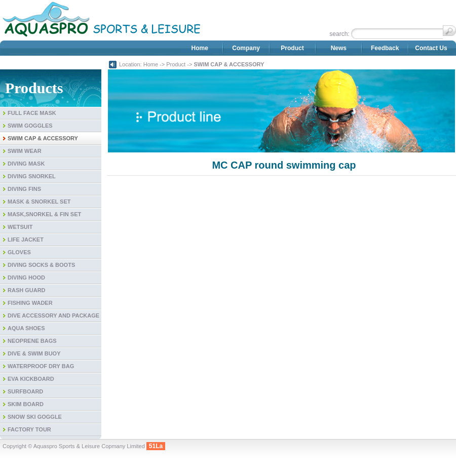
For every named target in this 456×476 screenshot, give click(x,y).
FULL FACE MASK (32, 113)
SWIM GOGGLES (30, 126)
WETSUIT (20, 227)
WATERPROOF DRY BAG (41, 366)
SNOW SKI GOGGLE (35, 417)
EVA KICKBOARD (31, 379)
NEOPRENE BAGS (32, 341)
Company (246, 48)
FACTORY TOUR (29, 429)
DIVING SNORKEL (32, 176)
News (339, 48)
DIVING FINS (24, 189)
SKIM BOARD (26, 404)
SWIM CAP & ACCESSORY (229, 64)
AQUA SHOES (26, 328)
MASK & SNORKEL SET (39, 202)
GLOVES (19, 252)
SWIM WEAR (25, 151)
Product (292, 48)
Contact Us (431, 48)
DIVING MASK (26, 164)
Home (200, 48)
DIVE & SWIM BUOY (34, 353)
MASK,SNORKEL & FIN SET (44, 214)
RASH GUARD (27, 290)
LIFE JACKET (26, 240)
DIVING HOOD (26, 277)
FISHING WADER (30, 303)
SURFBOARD (25, 391)
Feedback (385, 48)
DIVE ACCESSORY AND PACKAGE (53, 315)
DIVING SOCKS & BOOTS (41, 265)
